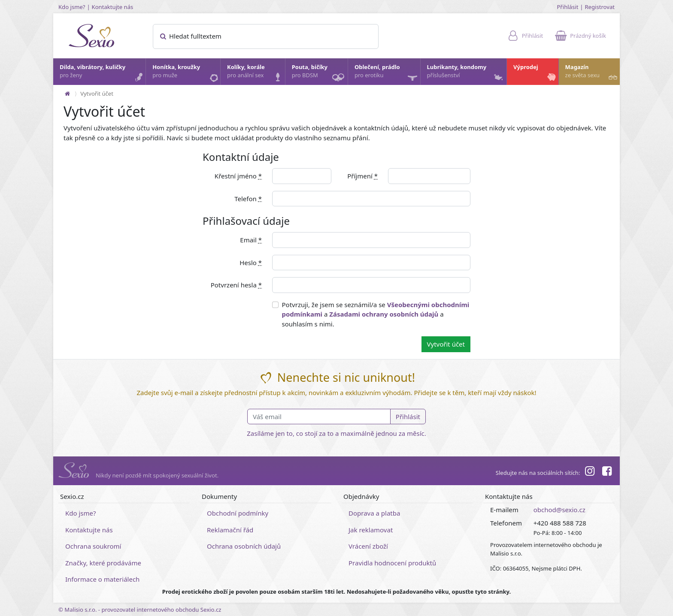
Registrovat (600, 7)
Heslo (251, 263)
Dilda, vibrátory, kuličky (102, 73)
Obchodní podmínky (238, 513)
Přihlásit (567, 7)
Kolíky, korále (256, 73)
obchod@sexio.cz (559, 510)
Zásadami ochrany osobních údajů (384, 314)
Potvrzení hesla (236, 285)
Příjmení (362, 176)
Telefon (248, 199)
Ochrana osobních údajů (244, 546)
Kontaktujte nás (113, 7)
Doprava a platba (374, 513)
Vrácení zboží (368, 546)
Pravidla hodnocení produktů (392, 563)
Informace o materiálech (102, 579)
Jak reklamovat (371, 530)
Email (251, 240)
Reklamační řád (230, 530)
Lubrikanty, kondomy (466, 73)
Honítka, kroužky (186, 73)
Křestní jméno (238, 176)
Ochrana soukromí (93, 546)
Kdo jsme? (72, 7)
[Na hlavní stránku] (67, 94)
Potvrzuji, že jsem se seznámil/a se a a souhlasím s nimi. (376, 314)
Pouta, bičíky (319, 74)
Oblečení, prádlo (387, 74)
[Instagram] (589, 472)
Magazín (592, 73)
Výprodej (535, 73)
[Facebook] (607, 472)
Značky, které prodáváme (103, 563)
